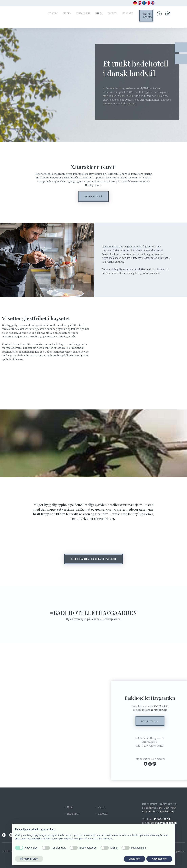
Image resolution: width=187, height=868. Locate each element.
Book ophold (150, 721)
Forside (53, 13)
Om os (99, 13)
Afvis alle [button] (134, 859)
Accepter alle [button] (159, 859)
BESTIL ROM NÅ (93, 196)
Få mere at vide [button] (29, 859)
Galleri (113, 13)
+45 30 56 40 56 (159, 706)
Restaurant (83, 13)
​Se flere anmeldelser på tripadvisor (93, 559)
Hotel (67, 13)
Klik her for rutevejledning (158, 811)
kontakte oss (149, 269)
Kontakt (128, 13)
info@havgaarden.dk (154, 710)
